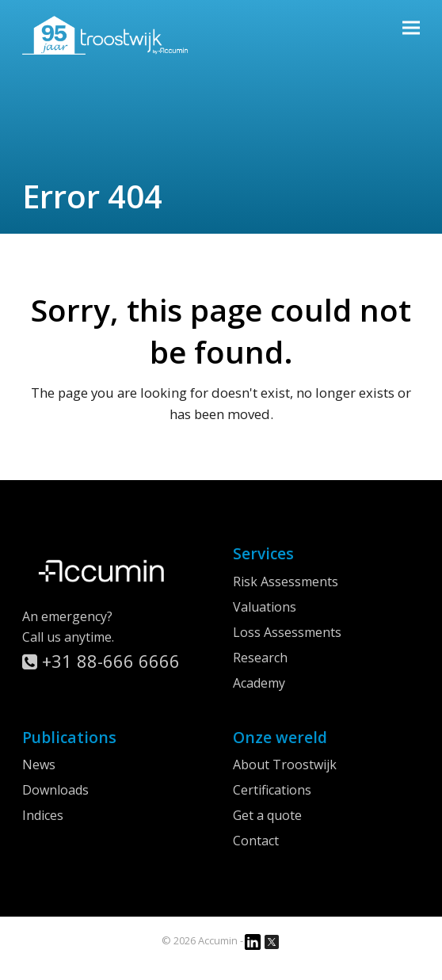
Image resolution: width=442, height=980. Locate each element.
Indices (43, 815)
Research (260, 658)
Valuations (265, 607)
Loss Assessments (287, 632)
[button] (411, 27)
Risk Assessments (286, 582)
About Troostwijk (285, 765)
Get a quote (267, 815)
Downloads (55, 790)
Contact (256, 841)
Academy (259, 683)
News (39, 765)
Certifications (272, 790)
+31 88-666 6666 (101, 661)
